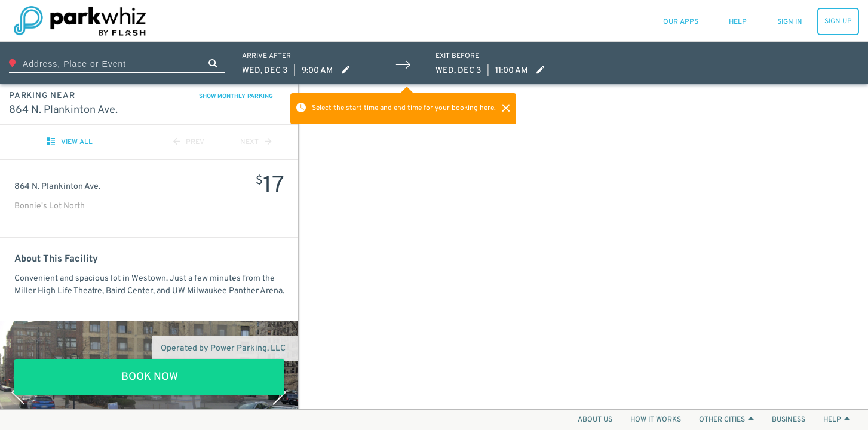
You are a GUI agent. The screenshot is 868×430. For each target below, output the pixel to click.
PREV (189, 142)
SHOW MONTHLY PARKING (236, 96)
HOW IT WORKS (656, 420)
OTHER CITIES (726, 420)
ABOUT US (595, 420)
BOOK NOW (150, 377)
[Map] (583, 246)
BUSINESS (789, 420)
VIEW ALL (70, 142)
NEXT (256, 142)
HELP (837, 420)
